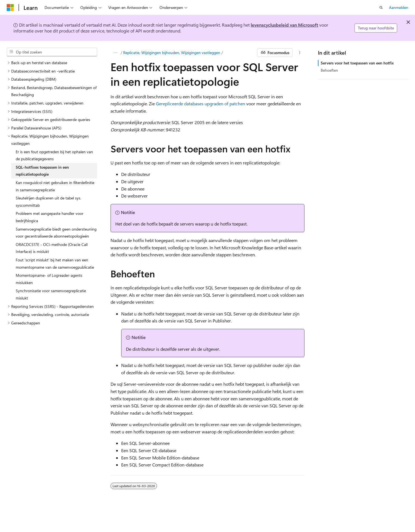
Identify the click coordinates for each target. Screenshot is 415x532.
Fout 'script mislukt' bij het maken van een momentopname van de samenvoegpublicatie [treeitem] (55, 263)
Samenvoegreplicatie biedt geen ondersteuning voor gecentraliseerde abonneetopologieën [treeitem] (56, 233)
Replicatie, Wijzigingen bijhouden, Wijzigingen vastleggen (172, 53)
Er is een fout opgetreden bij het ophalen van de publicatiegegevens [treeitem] (54, 155)
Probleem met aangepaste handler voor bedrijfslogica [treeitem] (50, 217)
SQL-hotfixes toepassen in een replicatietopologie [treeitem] (42, 171)
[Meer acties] (300, 53)
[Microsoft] (10, 8)
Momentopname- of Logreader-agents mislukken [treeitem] (49, 279)
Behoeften (329, 70)
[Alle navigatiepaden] (115, 53)
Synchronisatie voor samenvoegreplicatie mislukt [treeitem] (51, 294)
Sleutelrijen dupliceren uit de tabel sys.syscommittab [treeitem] (48, 202)
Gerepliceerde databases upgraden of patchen (201, 104)
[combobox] (52, 52)
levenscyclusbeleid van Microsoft (284, 25)
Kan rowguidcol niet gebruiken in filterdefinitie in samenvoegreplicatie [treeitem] (55, 186)
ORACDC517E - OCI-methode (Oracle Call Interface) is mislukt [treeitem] (52, 248)
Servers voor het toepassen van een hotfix (357, 63)
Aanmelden (399, 7)
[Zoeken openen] (381, 8)
